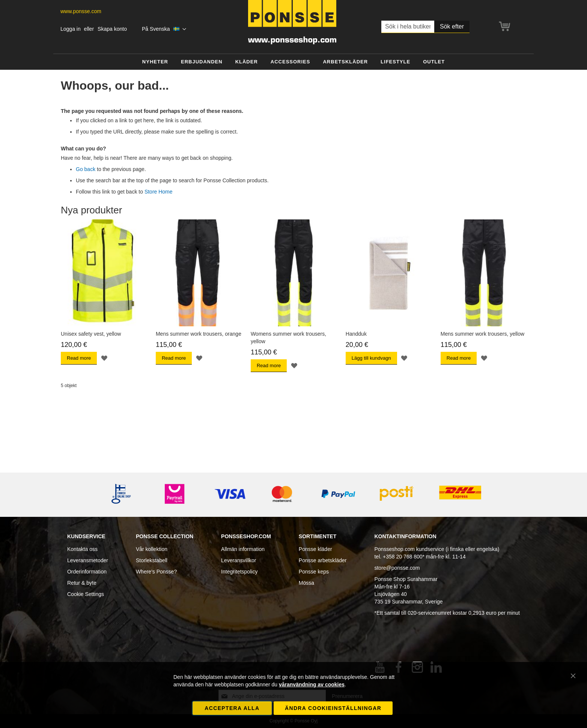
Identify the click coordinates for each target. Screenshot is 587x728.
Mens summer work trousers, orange (199, 334)
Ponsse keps (314, 572)
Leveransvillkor (239, 560)
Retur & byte (82, 583)
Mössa (306, 583)
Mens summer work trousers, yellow (482, 334)
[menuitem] (155, 62)
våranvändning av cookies (312, 684)
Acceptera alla (232, 708)
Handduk (356, 334)
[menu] (293, 62)
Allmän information (243, 549)
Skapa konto (112, 29)
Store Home (159, 192)
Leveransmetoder (88, 560)
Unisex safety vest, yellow (91, 334)
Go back (86, 169)
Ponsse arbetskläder (323, 560)
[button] (164, 29)
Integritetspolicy (239, 572)
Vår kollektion (152, 549)
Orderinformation (87, 572)
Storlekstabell (152, 560)
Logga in (71, 29)
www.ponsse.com (81, 11)
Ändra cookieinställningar (333, 708)
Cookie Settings (86, 594)
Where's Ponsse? (156, 572)
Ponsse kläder (315, 549)
